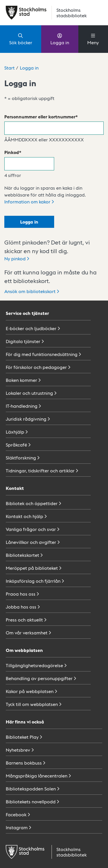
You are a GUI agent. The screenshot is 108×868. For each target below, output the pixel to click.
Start (10, 68)
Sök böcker (21, 39)
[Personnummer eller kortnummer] (54, 128)
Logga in (60, 39)
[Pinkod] (29, 164)
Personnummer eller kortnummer (40, 117)
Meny (93, 39)
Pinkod (12, 152)
